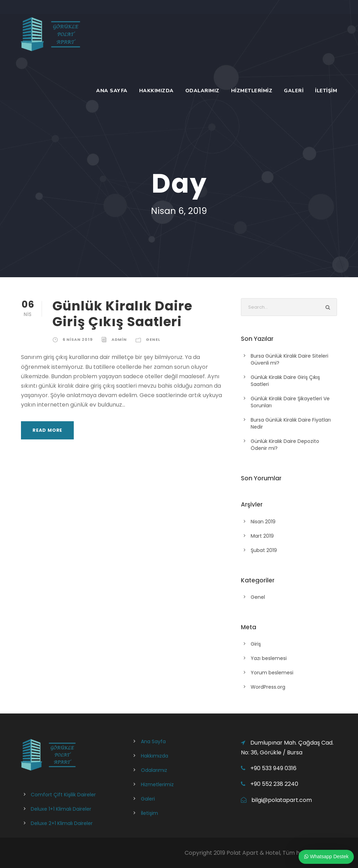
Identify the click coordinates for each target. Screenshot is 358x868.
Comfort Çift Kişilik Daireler (63, 795)
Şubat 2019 (264, 550)
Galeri (294, 91)
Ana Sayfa (112, 91)
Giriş (256, 644)
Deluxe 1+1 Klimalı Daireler (61, 809)
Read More (47, 430)
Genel (153, 339)
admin (119, 339)
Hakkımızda (156, 91)
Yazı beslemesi (269, 658)
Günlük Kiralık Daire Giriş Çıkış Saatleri (122, 314)
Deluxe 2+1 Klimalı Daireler (62, 823)
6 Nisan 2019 (78, 339)
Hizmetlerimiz (252, 91)
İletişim (326, 91)
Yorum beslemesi (272, 673)
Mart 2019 (262, 536)
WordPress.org (268, 687)
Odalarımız (202, 91)
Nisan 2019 (263, 522)
